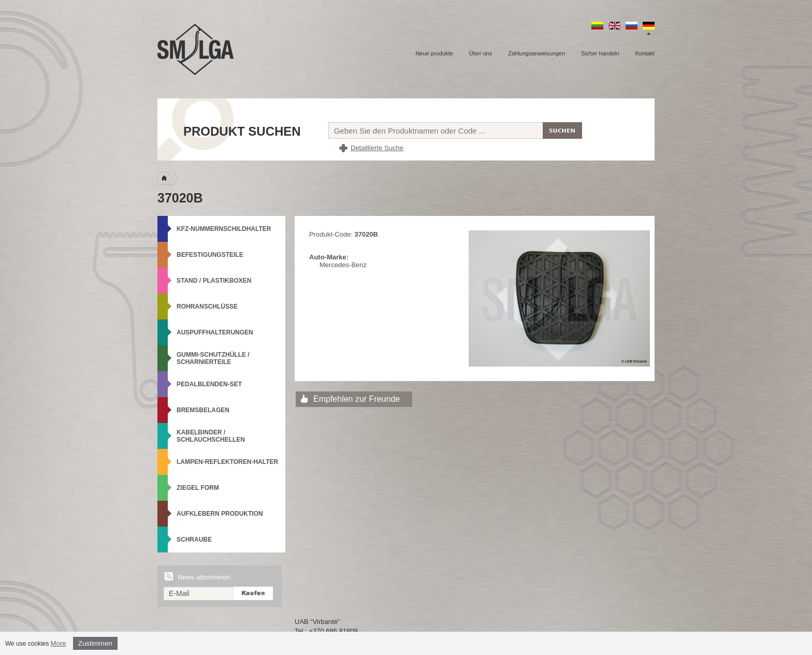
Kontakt (645, 53)
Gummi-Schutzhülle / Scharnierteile (213, 358)
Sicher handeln (600, 53)
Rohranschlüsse (207, 307)
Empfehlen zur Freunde (357, 399)
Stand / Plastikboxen (214, 281)
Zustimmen (95, 643)
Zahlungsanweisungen (536, 53)
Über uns (481, 53)
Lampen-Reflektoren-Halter (227, 462)
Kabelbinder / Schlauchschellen (211, 436)
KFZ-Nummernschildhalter (224, 229)
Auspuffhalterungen (215, 332)
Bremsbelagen (203, 410)
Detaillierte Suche (377, 148)
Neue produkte (434, 53)
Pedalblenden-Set (209, 384)
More (59, 643)
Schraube (194, 540)
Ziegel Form (198, 488)
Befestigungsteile (210, 255)
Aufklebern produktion (220, 514)
